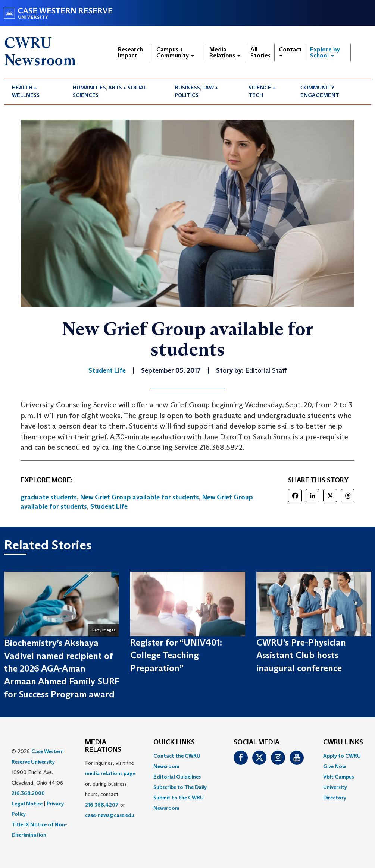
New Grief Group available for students (140, 497)
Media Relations (225, 52)
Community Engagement (320, 91)
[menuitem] (35, 91)
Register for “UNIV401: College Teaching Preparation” (176, 655)
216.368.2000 (28, 793)
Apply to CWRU (342, 756)
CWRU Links (343, 742)
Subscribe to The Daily (180, 787)
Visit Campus (339, 777)
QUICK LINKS (174, 742)
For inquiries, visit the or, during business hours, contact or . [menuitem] (110, 789)
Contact (290, 51)
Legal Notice (27, 804)
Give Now (335, 766)
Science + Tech (262, 91)
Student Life (109, 506)
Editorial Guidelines (177, 777)
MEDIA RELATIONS (103, 746)
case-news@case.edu (110, 815)
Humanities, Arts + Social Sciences (110, 91)
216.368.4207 (102, 805)
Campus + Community (175, 52)
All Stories (260, 52)
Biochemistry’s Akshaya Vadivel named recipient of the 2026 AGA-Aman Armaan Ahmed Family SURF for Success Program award (62, 668)
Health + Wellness (26, 91)
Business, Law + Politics (197, 91)
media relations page (110, 773)
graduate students (49, 497)
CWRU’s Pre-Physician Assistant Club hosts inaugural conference (301, 655)
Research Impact (130, 52)
